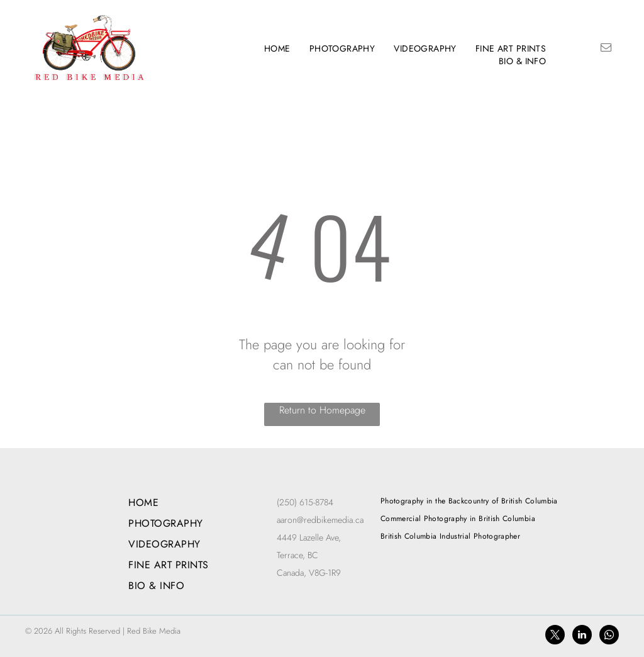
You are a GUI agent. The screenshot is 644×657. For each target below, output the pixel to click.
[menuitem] (277, 48)
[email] (606, 49)
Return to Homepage (322, 410)
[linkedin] (582, 636)
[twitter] (555, 636)
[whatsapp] (609, 636)
